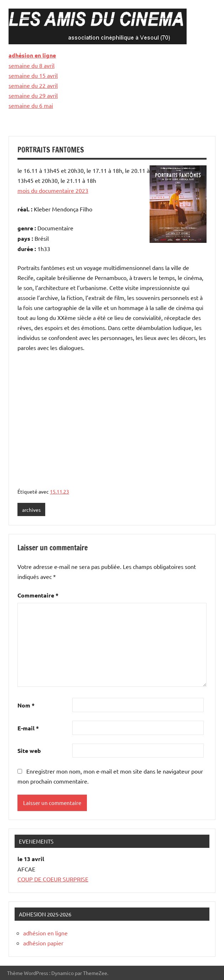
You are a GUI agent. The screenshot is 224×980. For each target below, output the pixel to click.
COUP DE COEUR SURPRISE (53, 879)
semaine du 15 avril (33, 75)
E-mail (28, 728)
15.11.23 (59, 491)
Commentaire (38, 595)
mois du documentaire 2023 (53, 190)
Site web (29, 751)
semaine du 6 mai (31, 105)
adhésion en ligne (32, 55)
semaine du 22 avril (33, 85)
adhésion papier (43, 943)
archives (31, 510)
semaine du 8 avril (32, 65)
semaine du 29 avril (33, 95)
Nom (26, 705)
